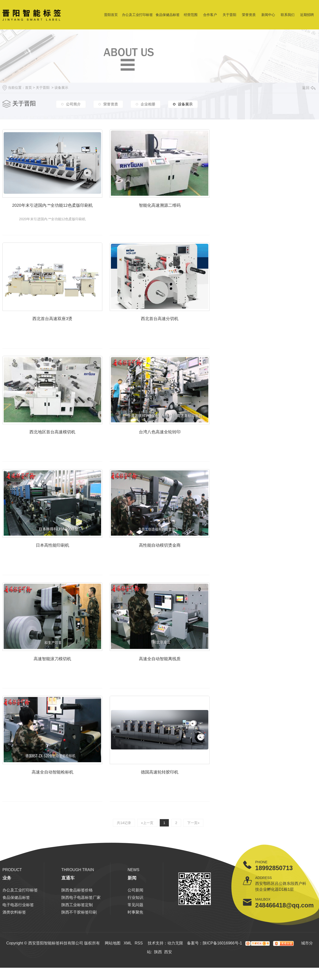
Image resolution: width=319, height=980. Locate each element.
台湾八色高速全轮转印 (173, 444)
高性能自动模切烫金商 (173, 560)
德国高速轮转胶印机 (173, 794)
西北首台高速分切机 (173, 327)
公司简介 (73, 104)
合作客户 (210, 15)
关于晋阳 (229, 15)
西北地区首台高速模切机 (57, 444)
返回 (309, 88)
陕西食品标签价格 (77, 910)
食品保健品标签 (168, 15)
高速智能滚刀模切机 (57, 677)
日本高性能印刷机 (57, 560)
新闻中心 (268, 15)
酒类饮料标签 (14, 932)
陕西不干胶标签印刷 (79, 932)
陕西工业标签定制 (77, 925)
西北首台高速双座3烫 (57, 327)
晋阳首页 (111, 15)
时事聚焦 (135, 932)
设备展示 (61, 88)
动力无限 (175, 963)
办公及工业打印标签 (137, 15)
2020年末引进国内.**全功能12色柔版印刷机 (57, 210)
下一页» (192, 843)
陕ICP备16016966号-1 (222, 963)
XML (128, 963)
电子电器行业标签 (18, 925)
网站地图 (113, 963)
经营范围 (191, 15)
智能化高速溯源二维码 (173, 210)
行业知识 (135, 918)
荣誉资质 (249, 15)
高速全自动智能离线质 (173, 677)
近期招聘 (307, 15)
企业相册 (148, 104)
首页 (28, 88)
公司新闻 (135, 910)
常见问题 (135, 925)
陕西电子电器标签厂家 (81, 918)
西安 (168, 972)
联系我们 (288, 15)
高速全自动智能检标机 (57, 794)
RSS (139, 963)
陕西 (158, 972)
